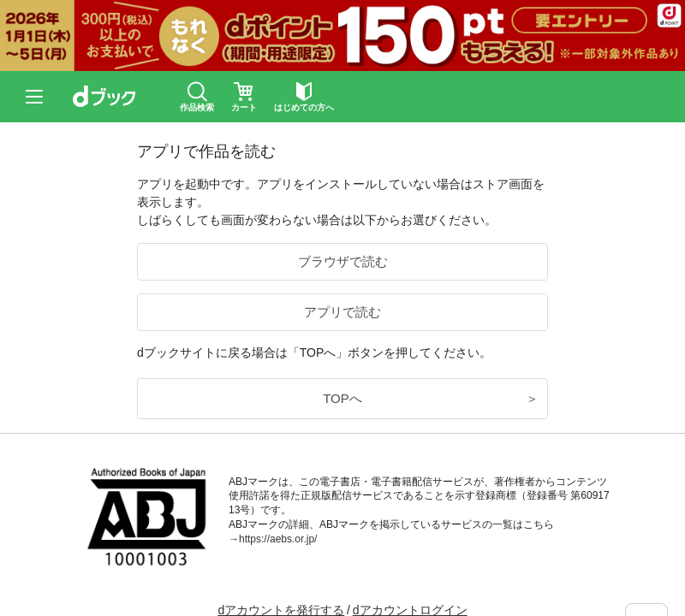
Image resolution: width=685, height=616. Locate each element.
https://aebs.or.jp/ (278, 539)
